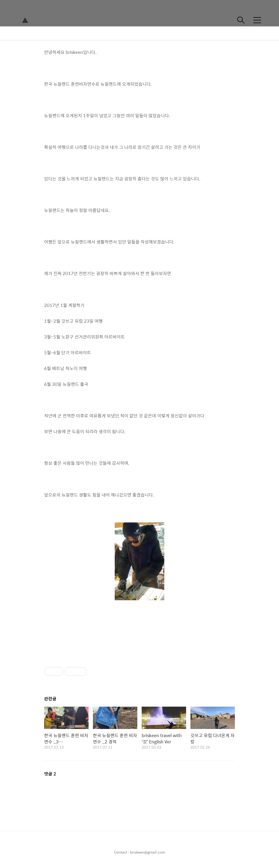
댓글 (50, 774)
